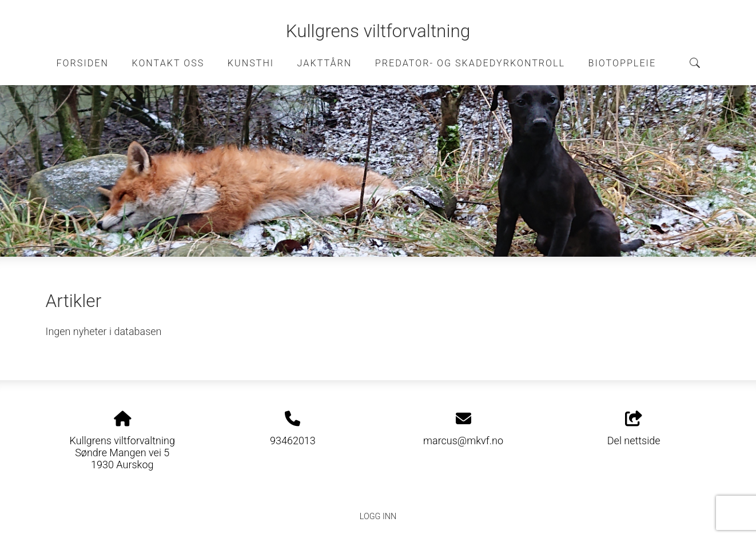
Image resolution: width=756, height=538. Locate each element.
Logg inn (378, 517)
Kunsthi (251, 63)
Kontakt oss (168, 63)
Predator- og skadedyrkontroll (470, 63)
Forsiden (82, 63)
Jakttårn (325, 63)
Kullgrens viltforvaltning (378, 31)
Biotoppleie (622, 63)
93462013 (293, 441)
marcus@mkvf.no (463, 441)
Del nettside (634, 429)
